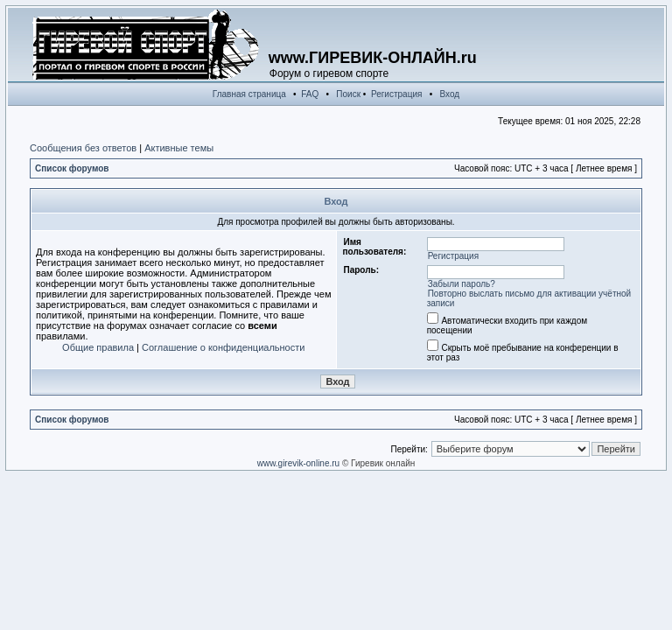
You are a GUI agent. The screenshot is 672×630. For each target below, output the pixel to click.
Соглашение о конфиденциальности (223, 347)
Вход (450, 94)
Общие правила (98, 347)
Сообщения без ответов (83, 148)
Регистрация (396, 94)
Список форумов (72, 168)
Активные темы (179, 148)
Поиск (348, 94)
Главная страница (249, 94)
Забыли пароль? (462, 284)
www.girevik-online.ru (298, 463)
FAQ (310, 94)
